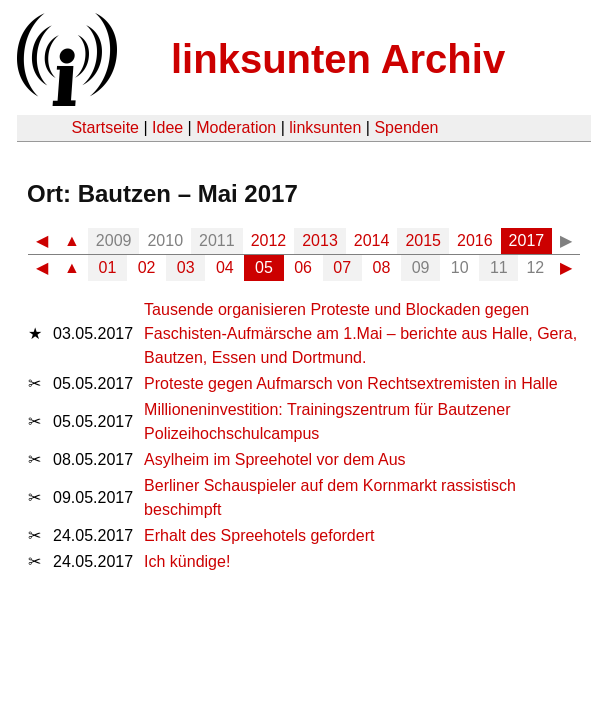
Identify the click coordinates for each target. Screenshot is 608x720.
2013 (320, 240)
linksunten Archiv (338, 59)
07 (342, 267)
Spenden (406, 127)
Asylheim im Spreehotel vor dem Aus (274, 459)
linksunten (325, 127)
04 (225, 267)
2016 (475, 240)
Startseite (105, 127)
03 (186, 267)
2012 (269, 240)
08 (382, 267)
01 (108, 267)
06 (303, 267)
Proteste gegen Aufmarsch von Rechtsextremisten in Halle (351, 383)
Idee (167, 127)
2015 (423, 240)
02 (147, 267)
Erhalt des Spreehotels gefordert (259, 535)
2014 (372, 240)
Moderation (236, 127)
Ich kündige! (187, 561)
